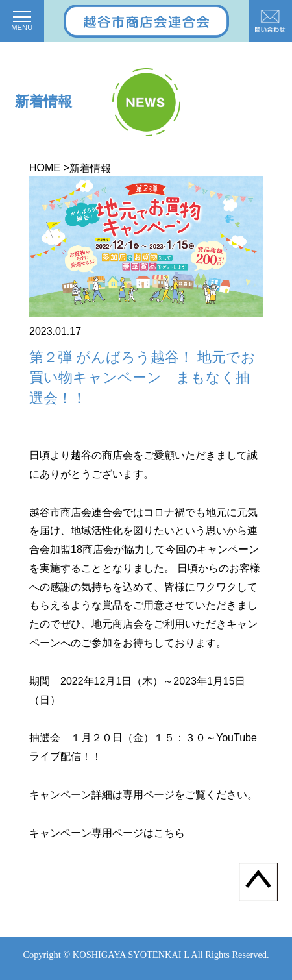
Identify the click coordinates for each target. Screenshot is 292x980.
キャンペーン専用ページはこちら (107, 833)
